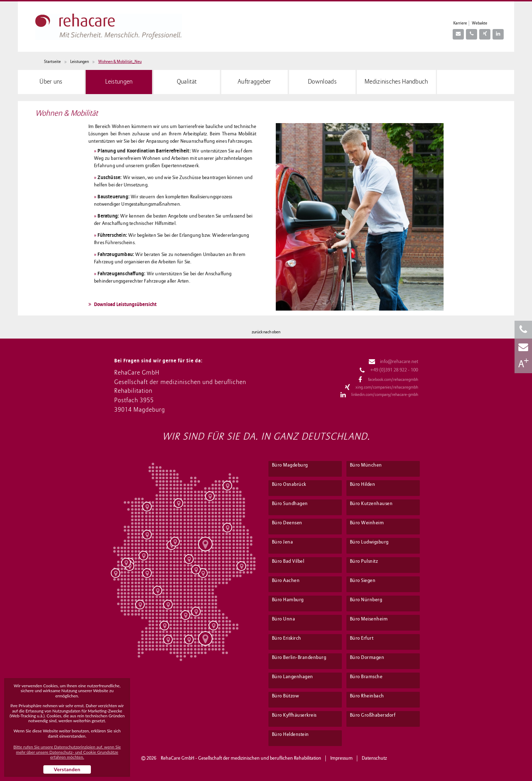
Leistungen (80, 62)
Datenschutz (374, 758)
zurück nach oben (266, 332)
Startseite (52, 62)
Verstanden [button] (67, 769)
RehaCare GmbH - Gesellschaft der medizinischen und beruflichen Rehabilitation (241, 758)
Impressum (342, 758)
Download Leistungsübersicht (123, 304)
